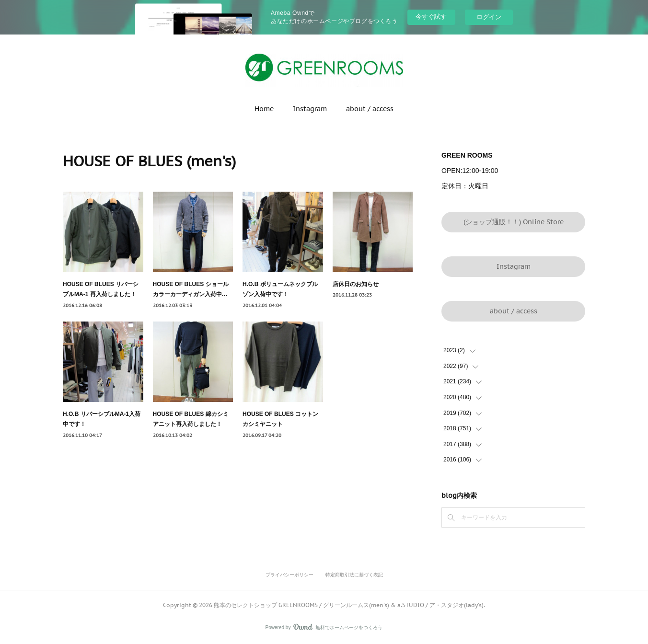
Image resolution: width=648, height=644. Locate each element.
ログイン (489, 17)
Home (264, 109)
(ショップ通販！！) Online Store (514, 222)
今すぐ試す (431, 17)
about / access (370, 109)
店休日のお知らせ (356, 284)
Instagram (310, 109)
